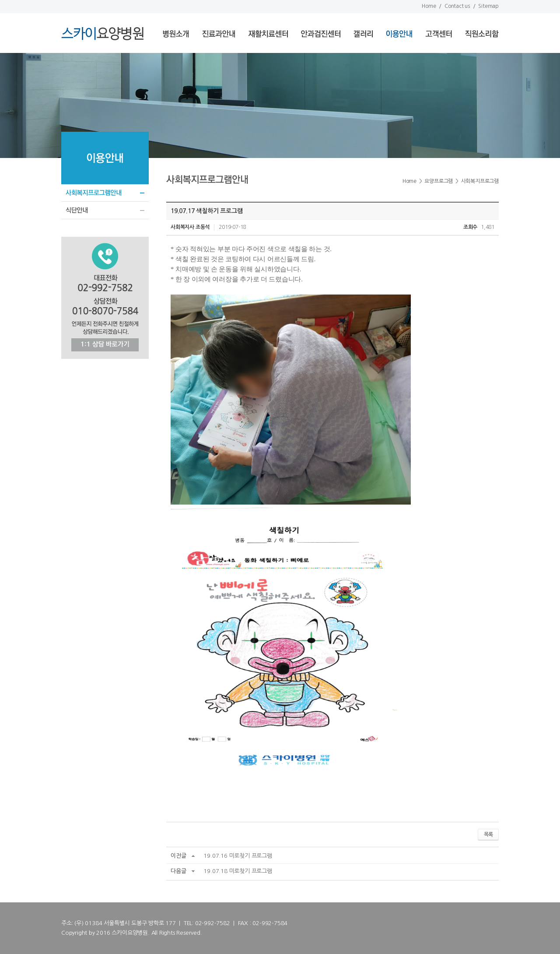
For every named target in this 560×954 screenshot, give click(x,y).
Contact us (457, 6)
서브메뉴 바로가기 (0, 0)
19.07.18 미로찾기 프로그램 (238, 871)
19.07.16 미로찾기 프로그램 (238, 856)
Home (429, 6)
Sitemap (488, 6)
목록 (488, 835)
